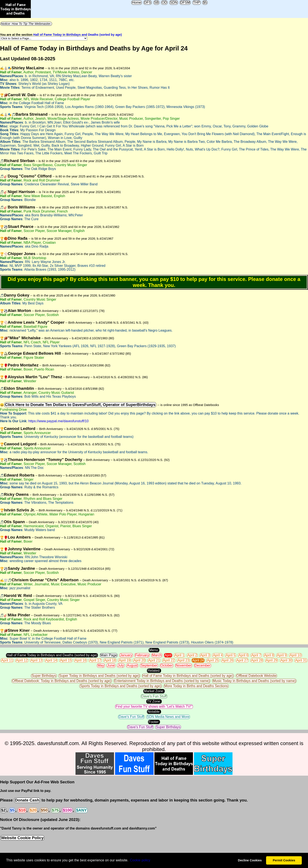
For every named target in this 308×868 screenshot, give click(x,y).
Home (137, 2)
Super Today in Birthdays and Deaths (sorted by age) (99, 676)
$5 (205, 2)
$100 (67, 810)
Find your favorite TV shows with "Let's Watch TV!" (154, 706)
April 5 (230, 655)
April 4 (218, 655)
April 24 (198, 660)
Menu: (154, 650)
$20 (33, 810)
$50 (44, 810)
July (121, 665)
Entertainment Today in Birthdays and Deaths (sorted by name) (162, 681)
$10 (22, 810)
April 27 (242, 660)
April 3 (205, 655)
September (149, 665)
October (167, 665)
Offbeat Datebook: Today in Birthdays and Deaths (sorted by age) (62, 681)
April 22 (169, 660)
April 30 (286, 660)
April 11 (7, 660)
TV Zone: (154, 701)
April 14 (51, 660)
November (184, 665)
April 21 (154, 660)
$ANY (81, 810)
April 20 (139, 660)
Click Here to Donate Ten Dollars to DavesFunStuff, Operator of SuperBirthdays (80, 405)
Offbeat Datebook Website (256, 676)
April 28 (257, 660)
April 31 (301, 660)
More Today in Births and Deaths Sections (196, 686)
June (111, 665)
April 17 (95, 660)
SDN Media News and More (168, 717)
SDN (174, 2)
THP (197, 2)
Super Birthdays (44, 676)
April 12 (22, 660)
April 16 (80, 660)
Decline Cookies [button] (250, 860)
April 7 (256, 655)
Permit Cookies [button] (284, 860)
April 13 (36, 660)
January (126, 655)
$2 (3, 810)
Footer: (154, 722)
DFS (148, 2)
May (101, 665)
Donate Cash (27, 800)
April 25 (213, 660)
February (142, 655)
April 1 (179, 655)
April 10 (295, 655)
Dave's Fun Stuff (154, 696)
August (132, 665)
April (168, 655)
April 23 (183, 660)
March (157, 655)
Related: (154, 671)
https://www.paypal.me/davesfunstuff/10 (58, 421)
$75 (55, 810)
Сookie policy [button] (140, 860)
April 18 (110, 660)
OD (164, 2)
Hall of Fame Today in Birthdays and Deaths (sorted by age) (77, 35)
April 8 (269, 655)
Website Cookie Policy (22, 838)
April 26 (227, 660)
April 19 (124, 660)
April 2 (192, 655)
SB (156, 2)
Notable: (154, 712)
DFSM (185, 2)
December (203, 665)
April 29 (272, 660)
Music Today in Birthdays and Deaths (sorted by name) (254, 681)
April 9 (282, 655)
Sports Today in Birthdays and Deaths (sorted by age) (121, 686)
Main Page (109, 655)
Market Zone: (154, 691)
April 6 (243, 655)
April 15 (66, 660)
